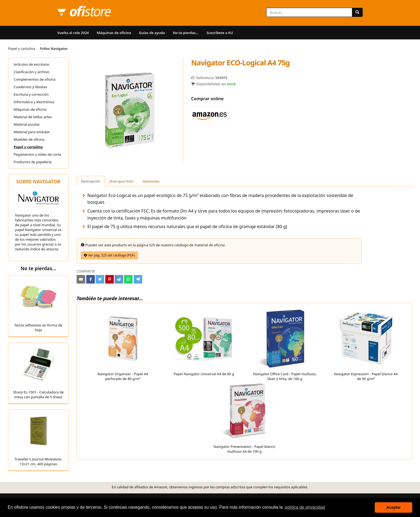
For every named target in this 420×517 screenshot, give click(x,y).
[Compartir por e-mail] (81, 279)
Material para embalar (32, 132)
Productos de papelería (33, 162)
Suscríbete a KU (220, 33)
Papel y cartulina (22, 49)
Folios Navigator (54, 49)
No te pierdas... (186, 33)
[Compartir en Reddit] (119, 279)
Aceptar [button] (393, 507)
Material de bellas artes (33, 117)
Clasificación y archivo (31, 72)
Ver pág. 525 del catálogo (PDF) (109, 255)
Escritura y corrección (31, 94)
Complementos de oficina (35, 79)
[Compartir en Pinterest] (110, 279)
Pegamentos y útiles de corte (37, 154)
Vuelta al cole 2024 (73, 33)
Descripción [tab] (91, 181)
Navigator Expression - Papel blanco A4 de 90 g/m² (366, 345)
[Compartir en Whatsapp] (128, 279)
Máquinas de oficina (114, 33)
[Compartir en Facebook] (91, 279)
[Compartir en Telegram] (138, 279)
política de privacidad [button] (305, 507)
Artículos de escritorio (31, 64)
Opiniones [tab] (151, 181)
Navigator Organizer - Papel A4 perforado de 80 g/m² (123, 345)
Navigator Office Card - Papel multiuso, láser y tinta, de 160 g (285, 345)
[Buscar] (357, 12)
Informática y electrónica (34, 102)
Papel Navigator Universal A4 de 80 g (204, 342)
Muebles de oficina (29, 139)
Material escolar (27, 124)
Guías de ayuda (152, 33)
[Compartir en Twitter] (100, 279)
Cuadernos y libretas (30, 87)
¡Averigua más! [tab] (121, 181)
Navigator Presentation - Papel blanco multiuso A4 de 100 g (244, 417)
